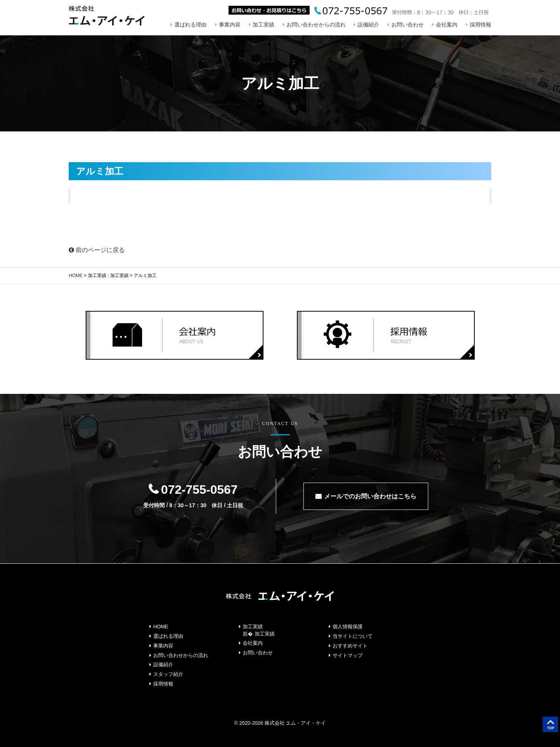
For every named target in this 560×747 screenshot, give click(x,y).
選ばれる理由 (191, 25)
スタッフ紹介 (168, 674)
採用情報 (480, 25)
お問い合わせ (408, 25)
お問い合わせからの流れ (316, 25)
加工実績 (263, 25)
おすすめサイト (350, 646)
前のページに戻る (97, 250)
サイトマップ (348, 655)
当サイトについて (353, 636)
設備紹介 (368, 25)
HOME (76, 276)
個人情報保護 (348, 627)
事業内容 (230, 25)
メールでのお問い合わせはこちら (370, 496)
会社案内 (447, 25)
